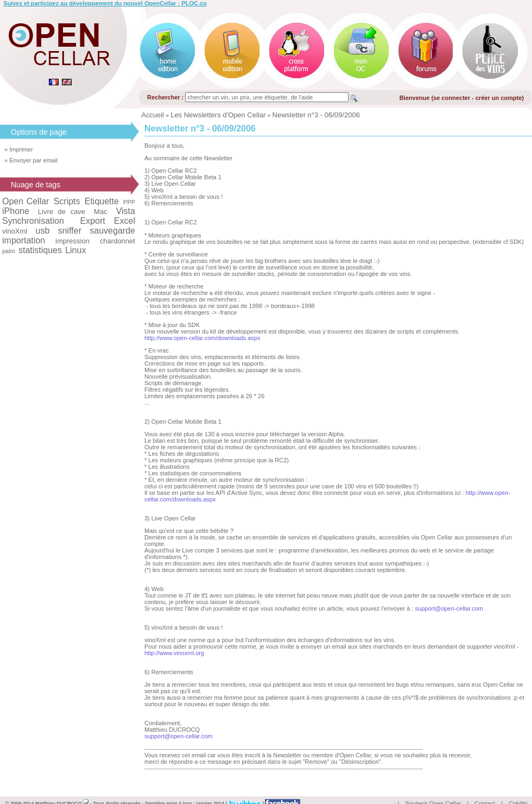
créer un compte (499, 98)
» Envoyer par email (31, 160)
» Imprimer (19, 149)
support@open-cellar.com (449, 608)
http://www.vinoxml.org (174, 653)
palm (9, 251)
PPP (129, 202)
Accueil (153, 115)
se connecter (452, 98)
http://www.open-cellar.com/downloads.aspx (202, 338)
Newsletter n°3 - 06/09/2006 (316, 115)
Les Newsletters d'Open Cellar (218, 115)
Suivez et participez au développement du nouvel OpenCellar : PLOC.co (105, 3)
